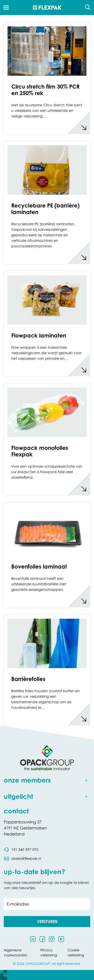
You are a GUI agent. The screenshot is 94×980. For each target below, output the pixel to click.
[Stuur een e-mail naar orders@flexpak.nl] (22, 859)
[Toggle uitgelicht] (47, 797)
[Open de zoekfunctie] (86, 8)
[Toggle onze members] (47, 780)
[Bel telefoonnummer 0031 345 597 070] (21, 850)
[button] (47, 922)
